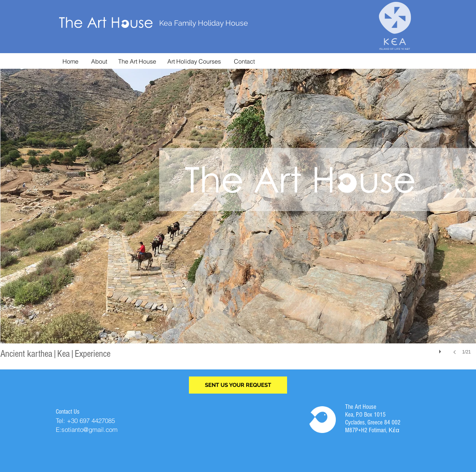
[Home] (70, 61)
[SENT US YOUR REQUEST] (238, 385)
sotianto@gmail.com (89, 429)
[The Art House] (137, 61)
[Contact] (244, 61)
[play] (441, 350)
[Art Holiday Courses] (194, 61)
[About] (99, 61)
